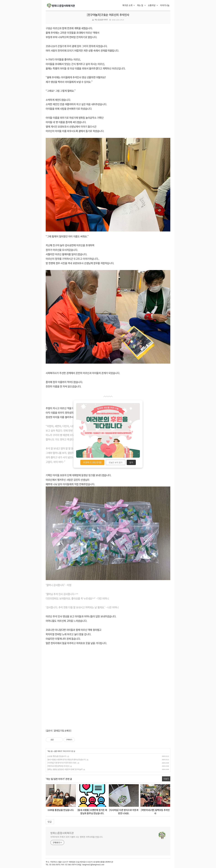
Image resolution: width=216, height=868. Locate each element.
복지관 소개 (129, 5)
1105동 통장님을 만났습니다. (57, 756)
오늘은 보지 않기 (116, 462)
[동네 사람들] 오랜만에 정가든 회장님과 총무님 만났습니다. (67, 760)
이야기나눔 (165, 5)
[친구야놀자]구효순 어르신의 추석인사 (108, 15)
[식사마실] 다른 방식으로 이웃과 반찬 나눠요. (62, 763)
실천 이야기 (58, 751)
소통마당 (153, 5)
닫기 (131, 462)
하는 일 (141, 5)
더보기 (166, 779)
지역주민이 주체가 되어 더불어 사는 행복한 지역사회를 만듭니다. (77, 837)
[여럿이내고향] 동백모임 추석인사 (58, 766)
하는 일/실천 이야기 (101, 20)
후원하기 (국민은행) (92, 462)
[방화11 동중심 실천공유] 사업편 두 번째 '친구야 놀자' (65, 769)
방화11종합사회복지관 (62, 833)
